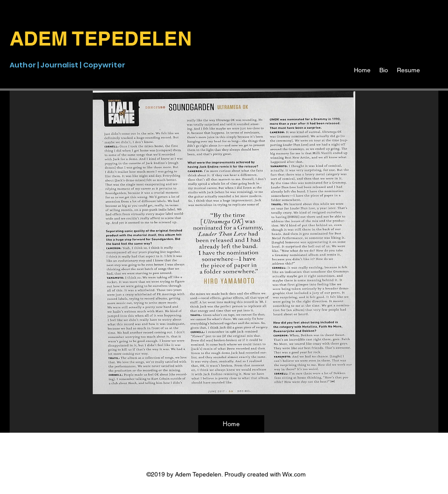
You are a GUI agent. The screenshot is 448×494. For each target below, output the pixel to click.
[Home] (231, 424)
